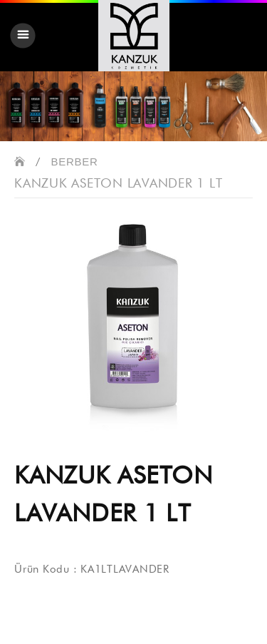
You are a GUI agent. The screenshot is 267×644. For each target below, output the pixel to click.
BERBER (75, 162)
